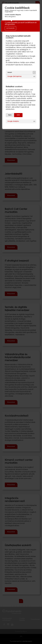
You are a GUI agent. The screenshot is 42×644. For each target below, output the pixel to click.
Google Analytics (13, 121)
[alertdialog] (21, 66)
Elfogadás (10, 28)
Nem (10, 115)
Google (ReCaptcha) (15, 77)
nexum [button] (10, 72)
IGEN (18, 115)
